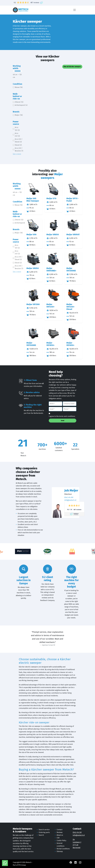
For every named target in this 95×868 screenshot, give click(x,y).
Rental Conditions (63, 849)
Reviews (60, 832)
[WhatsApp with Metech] (5, 863)
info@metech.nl (70, 500)
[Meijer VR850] (54, 225)
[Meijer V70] (54, 189)
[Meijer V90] (34, 225)
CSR (58, 838)
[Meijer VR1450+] (54, 295)
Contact (59, 830)
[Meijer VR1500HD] (34, 334)
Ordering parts (44, 832)
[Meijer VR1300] (34, 295)
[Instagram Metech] (80, 862)
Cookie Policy (61, 841)
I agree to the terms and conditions (62, 416)
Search (41, 835)
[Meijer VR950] (34, 259)
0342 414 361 (69, 497)
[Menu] (75, 10)
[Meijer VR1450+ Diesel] (74, 295)
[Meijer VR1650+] (74, 334)
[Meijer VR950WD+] (54, 259)
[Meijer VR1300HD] (74, 259)
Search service (44, 830)
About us (60, 835)
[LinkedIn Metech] (76, 862)
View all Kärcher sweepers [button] (72, 67)
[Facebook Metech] (71, 862)
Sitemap (60, 851)
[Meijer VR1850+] (54, 334)
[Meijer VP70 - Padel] (74, 189)
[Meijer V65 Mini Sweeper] (34, 189)
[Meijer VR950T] (74, 225)
